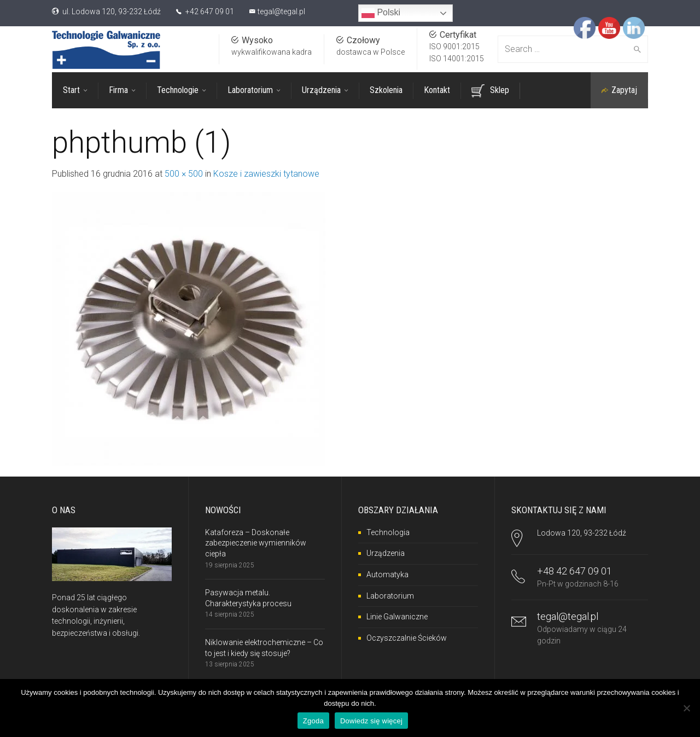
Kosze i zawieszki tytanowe (266, 173)
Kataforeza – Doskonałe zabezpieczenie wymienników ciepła (256, 542)
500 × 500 (184, 173)
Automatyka (387, 574)
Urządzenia (386, 553)
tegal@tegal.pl (281, 11)
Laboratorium (390, 595)
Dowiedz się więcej (371, 721)
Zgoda (313, 721)
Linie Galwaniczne (397, 616)
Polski (381, 13)
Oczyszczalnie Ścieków (407, 637)
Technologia (388, 532)
